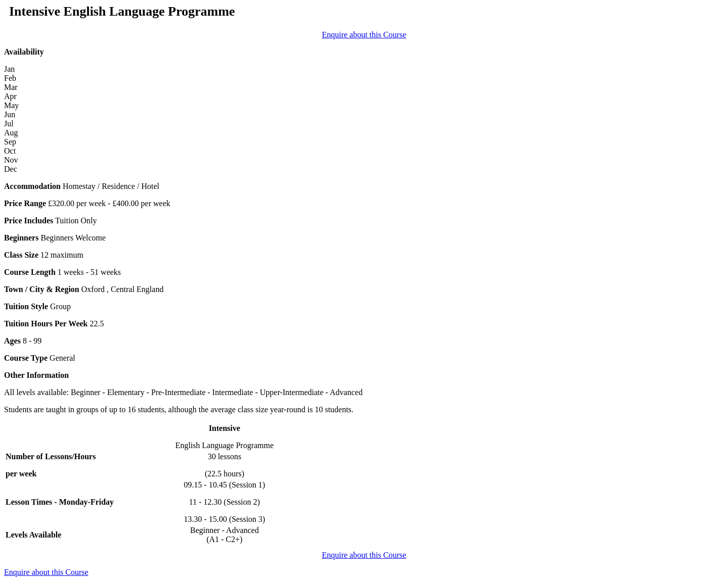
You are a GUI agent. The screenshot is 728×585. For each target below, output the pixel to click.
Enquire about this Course (364, 35)
